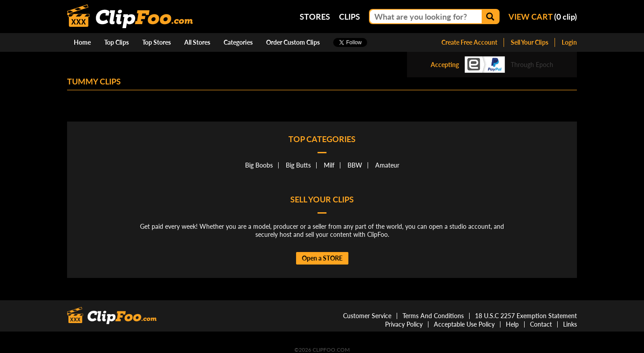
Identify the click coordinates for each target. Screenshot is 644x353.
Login (569, 42)
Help (512, 324)
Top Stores (157, 42)
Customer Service (367, 316)
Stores (315, 17)
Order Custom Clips (293, 42)
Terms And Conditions (433, 316)
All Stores (197, 42)
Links (570, 324)
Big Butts (298, 165)
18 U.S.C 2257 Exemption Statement (526, 316)
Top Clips (117, 42)
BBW (355, 165)
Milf (329, 165)
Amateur (387, 165)
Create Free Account (469, 42)
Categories (238, 42)
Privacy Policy (404, 324)
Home (82, 42)
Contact (541, 324)
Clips (350, 17)
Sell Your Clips (530, 42)
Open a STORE (322, 258)
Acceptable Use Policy (464, 324)
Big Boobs (259, 165)
